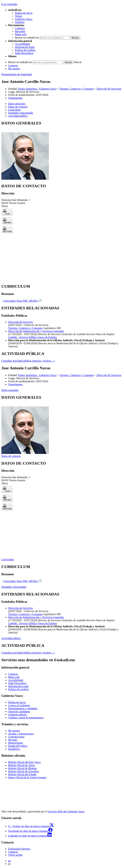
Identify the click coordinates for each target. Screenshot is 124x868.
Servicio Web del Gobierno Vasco (66, 811)
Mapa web (21, 34)
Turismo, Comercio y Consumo (76, 89)
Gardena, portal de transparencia (26, 718)
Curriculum (8, 559)
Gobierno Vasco (24, 19)
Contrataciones (16, 737)
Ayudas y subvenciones (21, 734)
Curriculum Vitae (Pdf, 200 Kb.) (22, 301)
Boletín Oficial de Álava (21, 765)
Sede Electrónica (24, 53)
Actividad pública (11, 638)
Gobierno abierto (17, 715)
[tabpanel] (62, 151)
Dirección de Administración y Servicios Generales (36, 331)
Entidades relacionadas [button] (21, 113)
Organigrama (15, 98)
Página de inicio (24, 13)
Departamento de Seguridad (17, 74)
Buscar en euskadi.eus (27, 38)
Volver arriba (15, 855)
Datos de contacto (11, 456)
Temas (19, 16)
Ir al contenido (9, 4)
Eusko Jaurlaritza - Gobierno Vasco (37, 89)
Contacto (20, 28)
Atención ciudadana (19, 711)
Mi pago (13, 740)
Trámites (20, 22)
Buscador (20, 31)
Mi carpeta (14, 69)
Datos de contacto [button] (18, 107)
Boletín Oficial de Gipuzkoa (24, 771)
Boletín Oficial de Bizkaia (22, 768)
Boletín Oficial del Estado (22, 774)
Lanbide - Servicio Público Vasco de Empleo (33, 337)
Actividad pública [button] (18, 116)
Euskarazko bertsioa (19, 849)
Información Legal (18, 686)
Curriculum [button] (14, 110)
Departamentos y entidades (23, 708)
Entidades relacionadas (14, 587)
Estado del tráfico (18, 746)
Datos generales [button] (17, 104)
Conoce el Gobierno (19, 705)
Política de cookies (25, 50)
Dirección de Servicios (109, 89)
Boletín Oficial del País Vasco (24, 762)
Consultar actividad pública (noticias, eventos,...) (28, 361)
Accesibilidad (22, 44)
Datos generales (10, 390)
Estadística (14, 749)
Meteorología (15, 743)
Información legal (25, 47)
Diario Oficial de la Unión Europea (27, 777)
